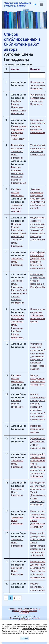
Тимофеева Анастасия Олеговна (17, 208)
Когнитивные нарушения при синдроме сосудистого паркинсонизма (38, 126)
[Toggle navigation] (41, 4)
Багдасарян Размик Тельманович (18, 136)
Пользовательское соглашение (28, 612)
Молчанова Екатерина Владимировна (19, 180)
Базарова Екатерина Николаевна (17, 170)
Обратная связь (31, 609)
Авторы (12, 609)
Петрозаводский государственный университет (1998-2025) (23, 619)
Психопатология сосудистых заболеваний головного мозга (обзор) (39, 315)
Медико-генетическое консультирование (39, 587)
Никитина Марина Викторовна (17, 227)
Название (35, 69)
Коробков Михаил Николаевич (17, 104)
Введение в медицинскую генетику (37, 429)
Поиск (20, 609)
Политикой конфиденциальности (34, 629)
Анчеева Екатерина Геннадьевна (18, 300)
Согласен (24, 638)
